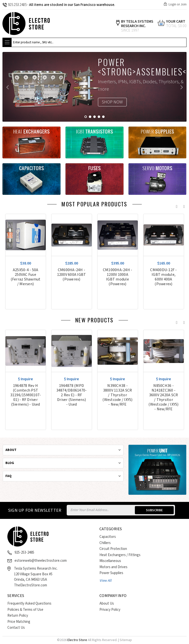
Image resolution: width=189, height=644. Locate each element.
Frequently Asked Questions (29, 603)
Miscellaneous (110, 561)
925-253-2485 (24, 553)
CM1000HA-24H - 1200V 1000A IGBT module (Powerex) (118, 277)
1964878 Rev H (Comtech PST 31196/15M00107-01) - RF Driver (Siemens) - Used (26, 395)
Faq (8, 476)
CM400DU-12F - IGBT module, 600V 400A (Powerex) (163, 277)
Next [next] (182, 87)
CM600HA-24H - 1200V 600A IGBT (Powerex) (72, 275)
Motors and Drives (113, 567)
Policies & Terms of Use (25, 610)
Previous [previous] (7, 87)
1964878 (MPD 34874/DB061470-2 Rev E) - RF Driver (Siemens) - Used (72, 395)
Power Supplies (111, 573)
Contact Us (16, 628)
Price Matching (19, 622)
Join (184, 4)
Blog (10, 463)
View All (105, 581)
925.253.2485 (15, 5)
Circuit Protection (113, 549)
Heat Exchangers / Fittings (120, 555)
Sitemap (126, 640)
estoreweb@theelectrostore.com (41, 561)
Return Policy (18, 616)
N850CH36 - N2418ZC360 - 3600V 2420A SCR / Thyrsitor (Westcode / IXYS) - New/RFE (163, 397)
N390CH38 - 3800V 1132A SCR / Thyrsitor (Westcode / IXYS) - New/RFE (117, 395)
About (11, 450)
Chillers (105, 543)
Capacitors (108, 537)
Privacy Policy (110, 610)
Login (172, 4)
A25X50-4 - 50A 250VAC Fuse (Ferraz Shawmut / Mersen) (26, 277)
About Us (107, 603)
